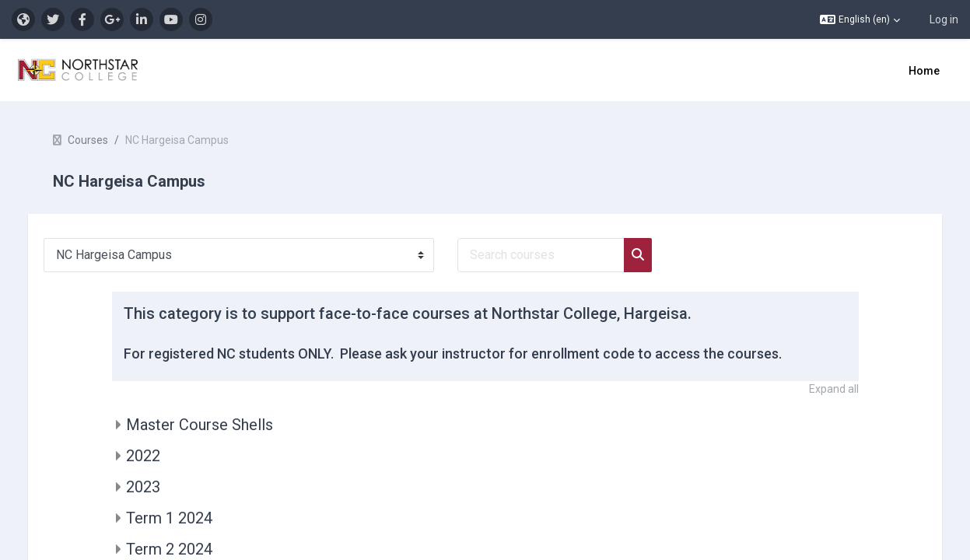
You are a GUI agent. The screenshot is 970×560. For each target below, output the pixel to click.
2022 (143, 456)
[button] (860, 19)
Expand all (834, 389)
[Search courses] (557, 255)
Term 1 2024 (169, 518)
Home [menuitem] (924, 71)
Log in (944, 19)
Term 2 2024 (169, 549)
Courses (103, 140)
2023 (143, 487)
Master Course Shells (200, 425)
